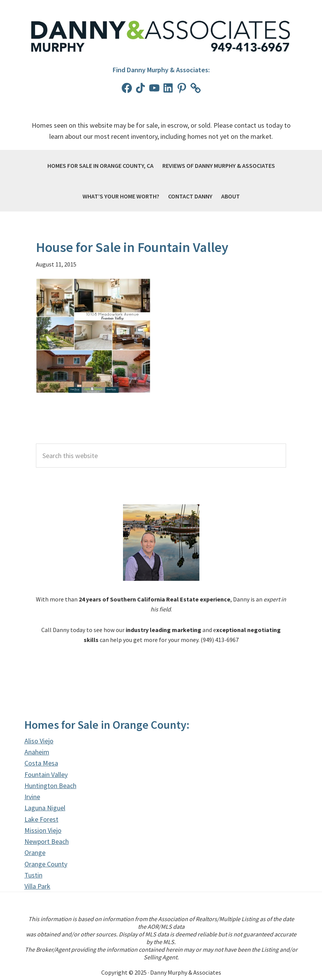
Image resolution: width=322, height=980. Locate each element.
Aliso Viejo (39, 741)
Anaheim (37, 752)
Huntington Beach (50, 786)
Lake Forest (41, 819)
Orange (35, 852)
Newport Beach (47, 841)
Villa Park (37, 886)
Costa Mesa (41, 763)
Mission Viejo (43, 830)
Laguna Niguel (45, 808)
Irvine (32, 797)
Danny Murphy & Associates (161, 37)
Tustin (33, 875)
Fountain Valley (46, 774)
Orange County (46, 864)
